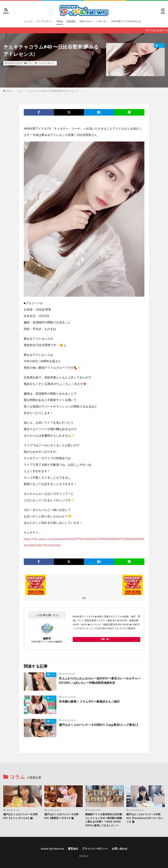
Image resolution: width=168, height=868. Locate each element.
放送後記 (71, 21)
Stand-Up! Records (52, 849)
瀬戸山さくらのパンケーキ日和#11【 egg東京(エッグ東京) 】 (99, 725)
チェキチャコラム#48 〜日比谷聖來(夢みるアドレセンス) (53, 91)
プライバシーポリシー (95, 849)
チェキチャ (42, 63)
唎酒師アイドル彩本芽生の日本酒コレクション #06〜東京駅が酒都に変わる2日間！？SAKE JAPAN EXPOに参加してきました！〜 (104, 820)
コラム (59, 21)
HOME (9, 91)
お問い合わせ (120, 849)
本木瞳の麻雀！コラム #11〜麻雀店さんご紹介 (89, 701)
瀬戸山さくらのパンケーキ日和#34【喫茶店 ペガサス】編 (61, 816)
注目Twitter (86, 21)
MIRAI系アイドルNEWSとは (126, 21)
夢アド (51, 63)
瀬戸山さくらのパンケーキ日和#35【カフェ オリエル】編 (20, 816)
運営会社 (73, 849)
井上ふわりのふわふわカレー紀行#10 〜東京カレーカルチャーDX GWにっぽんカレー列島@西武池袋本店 (100, 680)
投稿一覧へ (106, 639)
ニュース (28, 21)
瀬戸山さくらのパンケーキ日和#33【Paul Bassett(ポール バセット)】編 (145, 818)
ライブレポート (44, 21)
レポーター (102, 21)
